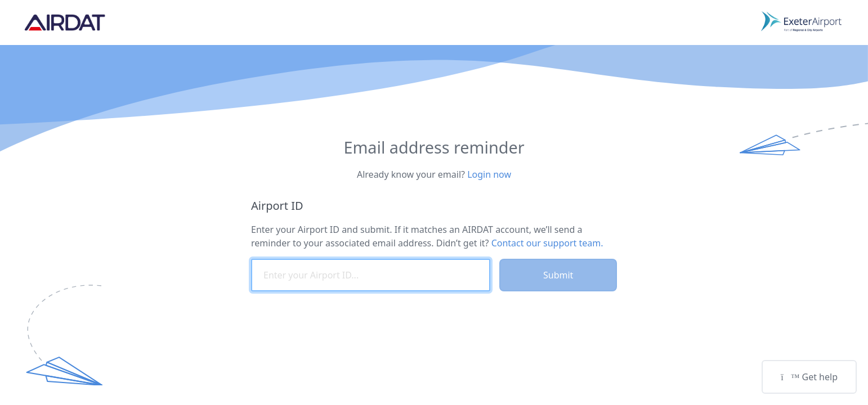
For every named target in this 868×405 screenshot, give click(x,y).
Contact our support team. (547, 243)
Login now (489, 174)
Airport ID (277, 206)
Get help (809, 377)
